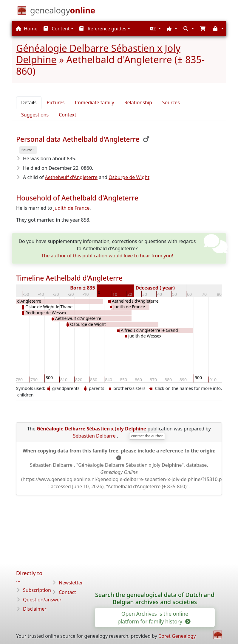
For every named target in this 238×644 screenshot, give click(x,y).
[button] (155, 29)
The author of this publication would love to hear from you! (107, 256)
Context (67, 115)
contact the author (147, 436)
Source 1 (28, 150)
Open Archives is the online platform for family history (154, 617)
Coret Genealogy (177, 636)
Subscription (37, 590)
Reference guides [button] (103, 29)
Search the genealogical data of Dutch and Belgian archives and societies (155, 598)
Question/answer (42, 600)
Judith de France (71, 208)
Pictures (55, 102)
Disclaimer (35, 609)
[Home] (63, 12)
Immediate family (95, 102)
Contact (67, 592)
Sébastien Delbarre (95, 436)
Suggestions (35, 115)
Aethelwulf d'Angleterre (71, 177)
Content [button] (57, 29)
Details (29, 102)
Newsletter (71, 583)
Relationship (138, 102)
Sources (171, 102)
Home (27, 29)
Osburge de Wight (129, 177)
